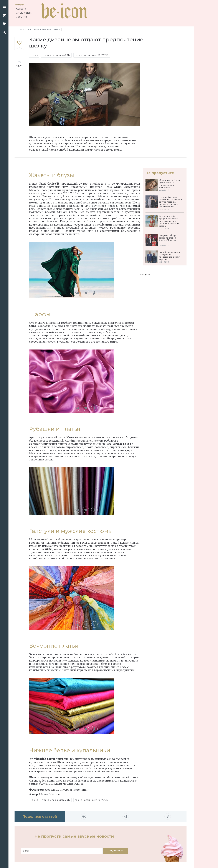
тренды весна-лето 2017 (56, 55)
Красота (21, 9)
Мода (19, 5)
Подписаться (115, 851)
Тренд (34, 55)
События (21, 17)
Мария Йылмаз (42, 29)
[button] (4, 7)
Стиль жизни (24, 13)
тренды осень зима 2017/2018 (92, 55)
